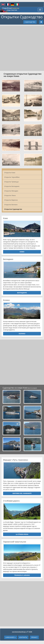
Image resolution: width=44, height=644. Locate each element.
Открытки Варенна (11, 200)
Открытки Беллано (11, 205)
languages (11, 637)
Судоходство (30, 22)
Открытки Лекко (10, 195)
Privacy (34, 637)
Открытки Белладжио (12, 186)
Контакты (23, 637)
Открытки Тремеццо (11, 182)
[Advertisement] (22, 48)
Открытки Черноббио (12, 177)
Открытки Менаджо (11, 191)
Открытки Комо (10, 173)
